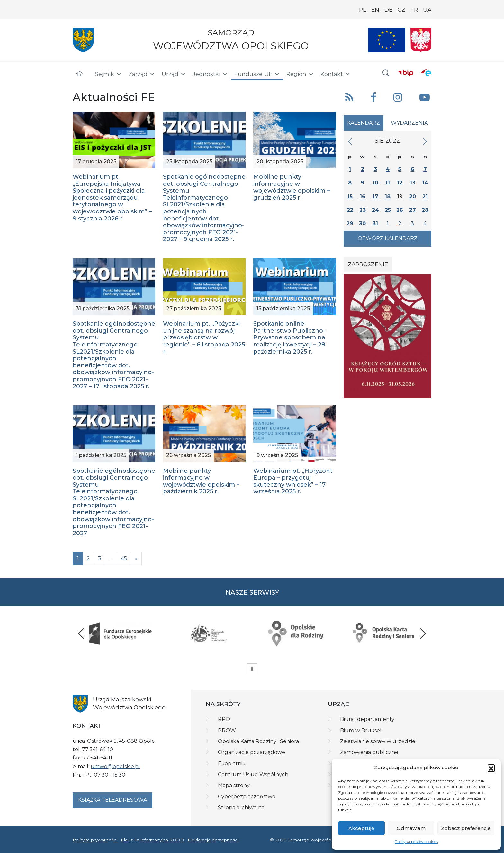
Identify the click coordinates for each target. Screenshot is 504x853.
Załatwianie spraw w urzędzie (378, 741)
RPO (224, 719)
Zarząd (142, 74)
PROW (227, 730)
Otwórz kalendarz (388, 238)
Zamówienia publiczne (369, 752)
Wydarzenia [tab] (409, 123)
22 (350, 210)
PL (363, 10)
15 (350, 197)
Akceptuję (361, 828)
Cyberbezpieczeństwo (247, 797)
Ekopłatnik (232, 763)
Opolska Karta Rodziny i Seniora (258, 741)
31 (375, 224)
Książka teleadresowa (113, 800)
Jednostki (210, 74)
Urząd (174, 74)
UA (427, 10)
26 (400, 210)
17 (375, 197)
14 (425, 183)
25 (388, 210)
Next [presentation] (423, 633)
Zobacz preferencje (466, 828)
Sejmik (108, 74)
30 (362, 224)
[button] (491, 768)
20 (413, 197)
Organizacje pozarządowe (252, 752)
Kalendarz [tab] (364, 123)
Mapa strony (234, 785)
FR (414, 10)
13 (413, 183)
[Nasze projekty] (387, 40)
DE (388, 10)
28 (425, 210)
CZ (401, 10)
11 (388, 183)
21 (425, 197)
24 (375, 210)
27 (413, 210)
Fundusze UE (257, 74)
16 (363, 197)
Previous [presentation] (81, 633)
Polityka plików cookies (416, 842)
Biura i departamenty (367, 719)
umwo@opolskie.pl (115, 766)
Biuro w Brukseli (361, 730)
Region (300, 74)
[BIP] (406, 73)
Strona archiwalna (241, 808)
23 (363, 210)
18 (388, 197)
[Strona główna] (80, 74)
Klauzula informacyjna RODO (153, 840)
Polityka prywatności (95, 840)
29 (350, 224)
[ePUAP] (426, 73)
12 (400, 183)
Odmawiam (411, 828)
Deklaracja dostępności (213, 840)
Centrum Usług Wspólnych (253, 774)
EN (375, 10)
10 (375, 183)
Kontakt (336, 74)
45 (124, 558)
